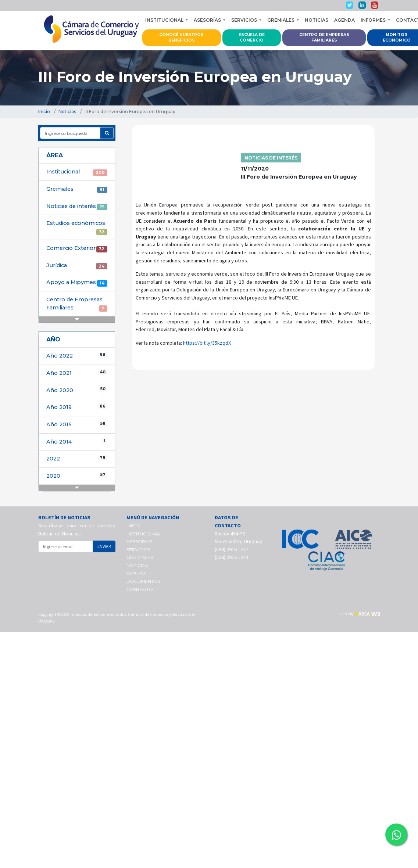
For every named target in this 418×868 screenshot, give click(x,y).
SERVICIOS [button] (245, 20)
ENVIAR (104, 546)
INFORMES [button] (374, 20)
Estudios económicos (77, 227)
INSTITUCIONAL (144, 534)
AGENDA (344, 20)
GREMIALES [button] (281, 20)
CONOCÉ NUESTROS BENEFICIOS (181, 38)
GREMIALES (140, 557)
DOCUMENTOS (143, 581)
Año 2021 (77, 373)
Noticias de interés (77, 207)
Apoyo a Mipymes (77, 283)
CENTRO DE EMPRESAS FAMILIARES (324, 38)
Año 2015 (77, 424)
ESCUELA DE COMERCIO (252, 38)
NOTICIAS (317, 20)
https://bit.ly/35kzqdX (207, 343)
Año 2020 (77, 390)
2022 (77, 458)
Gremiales (77, 189)
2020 (77, 476)
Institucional (77, 172)
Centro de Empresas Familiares (77, 304)
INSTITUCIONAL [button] (165, 20)
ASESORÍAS (139, 541)
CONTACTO (140, 589)
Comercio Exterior (77, 248)
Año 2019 (77, 407)
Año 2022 (77, 356)
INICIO (133, 526)
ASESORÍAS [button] (208, 20)
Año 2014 (77, 442)
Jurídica (77, 266)
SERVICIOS (138, 550)
